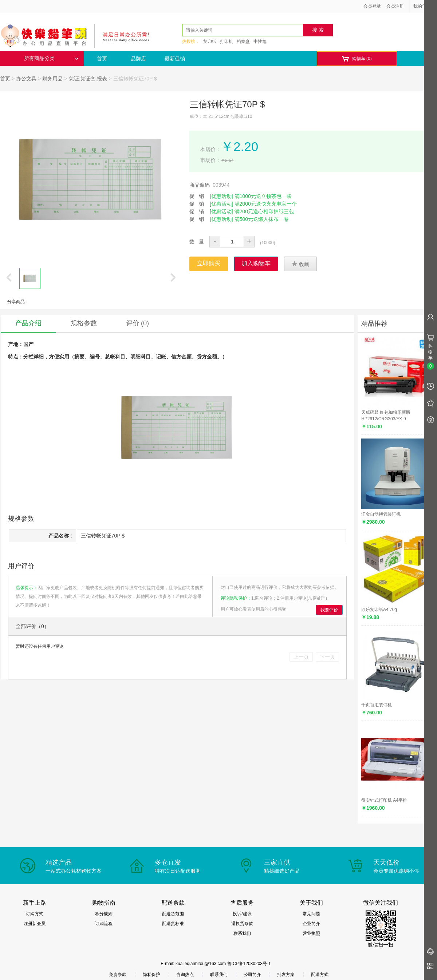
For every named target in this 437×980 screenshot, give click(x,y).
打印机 (227, 41)
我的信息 (425, 6)
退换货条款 (242, 924)
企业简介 (311, 924)
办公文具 (26, 79)
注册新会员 (35, 924)
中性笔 (260, 41)
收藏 (300, 264)
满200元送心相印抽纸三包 (264, 211)
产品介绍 (28, 323)
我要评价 (329, 610)
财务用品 (52, 79)
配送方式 (320, 975)
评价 (137, 323)
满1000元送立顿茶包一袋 (263, 196)
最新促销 (175, 59)
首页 (102, 59)
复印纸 (210, 41)
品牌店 (138, 59)
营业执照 (311, 933)
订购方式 (35, 914)
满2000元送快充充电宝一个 (266, 204)
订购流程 (104, 924)
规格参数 (84, 323)
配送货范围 (173, 914)
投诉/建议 (242, 914)
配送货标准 (173, 924)
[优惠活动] (221, 196)
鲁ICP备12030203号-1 (249, 964)
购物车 (357, 59)
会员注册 (395, 6)
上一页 (301, 657)
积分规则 (104, 914)
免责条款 (118, 975)
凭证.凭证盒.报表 (88, 79)
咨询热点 (185, 975)
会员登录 (372, 6)
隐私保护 (151, 975)
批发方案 (286, 975)
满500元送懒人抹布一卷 (262, 219)
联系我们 (242, 933)
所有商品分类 (51, 58)
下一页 (327, 657)
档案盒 (243, 41)
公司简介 (252, 975)
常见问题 (311, 914)
